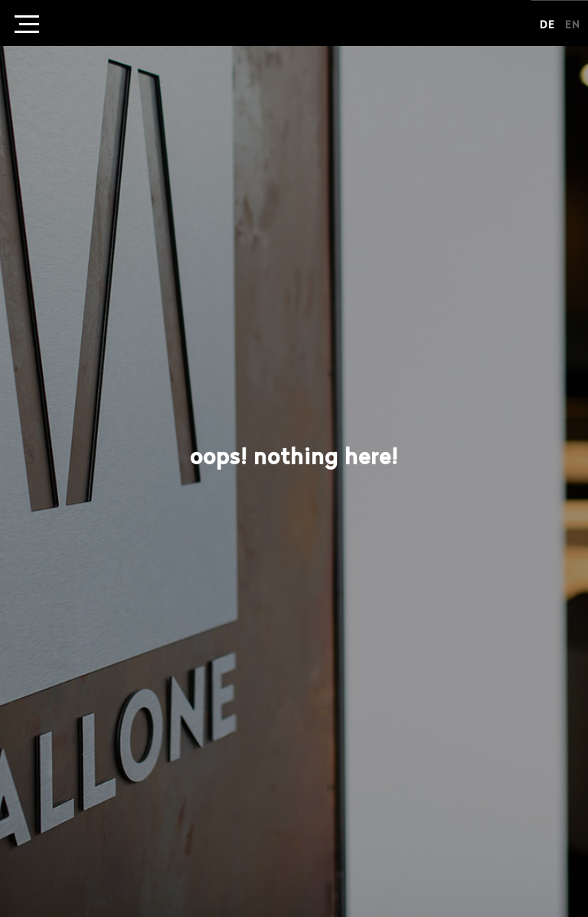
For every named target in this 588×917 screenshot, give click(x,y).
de (547, 26)
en (573, 26)
